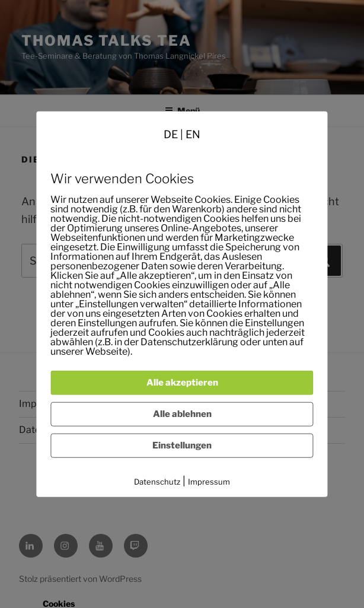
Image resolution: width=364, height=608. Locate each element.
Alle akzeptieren (182, 383)
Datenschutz (157, 482)
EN (193, 134)
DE (171, 134)
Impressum (209, 482)
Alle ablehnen (182, 414)
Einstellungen (182, 445)
